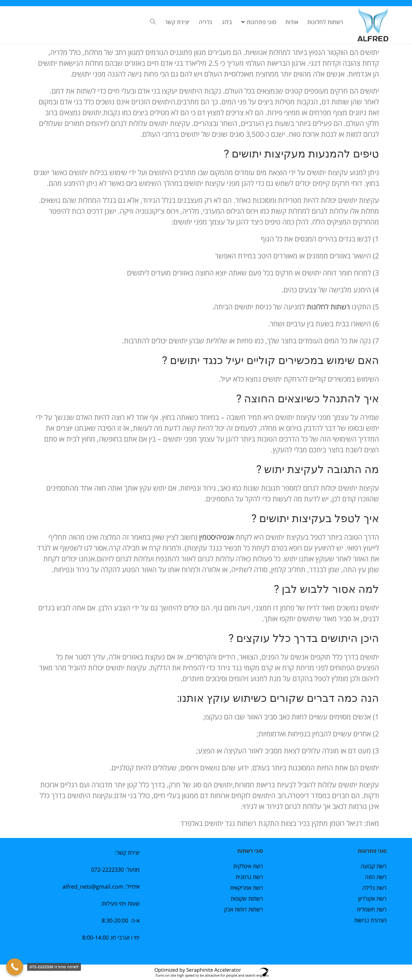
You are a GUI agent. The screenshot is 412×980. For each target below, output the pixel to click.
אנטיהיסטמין (217, 537)
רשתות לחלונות (327, 307)
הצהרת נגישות (370, 920)
